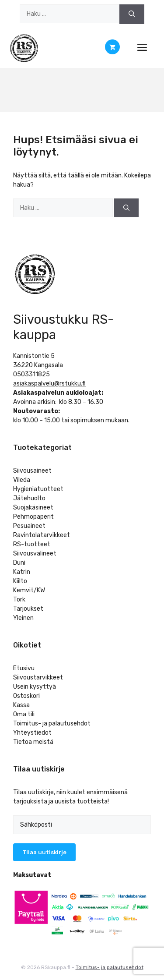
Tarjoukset (28, 609)
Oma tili (24, 714)
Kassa (21, 705)
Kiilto (20, 581)
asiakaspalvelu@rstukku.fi (49, 384)
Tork (19, 600)
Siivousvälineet (35, 554)
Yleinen (23, 618)
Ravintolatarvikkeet (42, 535)
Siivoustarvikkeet (38, 678)
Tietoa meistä (33, 742)
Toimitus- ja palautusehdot (52, 724)
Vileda (22, 480)
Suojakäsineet (33, 508)
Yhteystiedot (32, 733)
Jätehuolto (29, 498)
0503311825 (31, 374)
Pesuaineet (29, 526)
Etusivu (24, 668)
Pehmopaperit (33, 517)
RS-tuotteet (32, 544)
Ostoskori (26, 696)
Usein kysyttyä (35, 687)
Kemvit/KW (29, 590)
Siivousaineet (32, 471)
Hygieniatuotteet (38, 489)
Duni (19, 563)
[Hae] (132, 14)
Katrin (22, 572)
